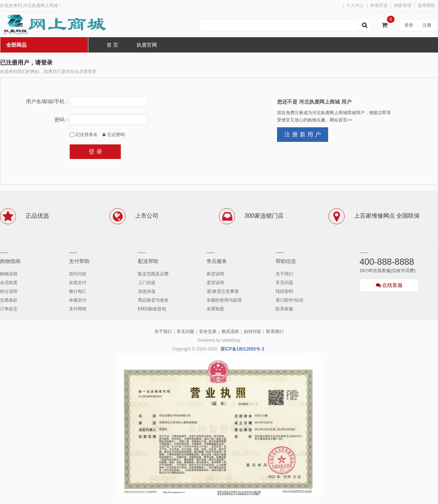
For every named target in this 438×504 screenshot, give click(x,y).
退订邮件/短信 (289, 300)
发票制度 (215, 309)
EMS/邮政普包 (152, 309)
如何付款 (253, 332)
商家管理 (403, 5)
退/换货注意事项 (222, 291)
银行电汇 (78, 291)
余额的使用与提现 (224, 300)
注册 (427, 25)
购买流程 (230, 332)
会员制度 (9, 283)
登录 (409, 25)
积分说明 (9, 291)
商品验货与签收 (153, 300)
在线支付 (78, 283)
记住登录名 (84, 135)
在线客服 (389, 285)
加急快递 (147, 291)
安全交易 (208, 332)
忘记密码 (114, 135)
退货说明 (215, 283)
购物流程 (9, 274)
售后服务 (217, 261)
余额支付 (78, 300)
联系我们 (275, 332)
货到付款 (78, 274)
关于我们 (284, 274)
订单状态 (9, 309)
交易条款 (9, 300)
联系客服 (284, 309)
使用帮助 (426, 5)
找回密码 (284, 291)
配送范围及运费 (153, 274)
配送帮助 (148, 261)
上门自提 (147, 283)
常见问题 (284, 283)
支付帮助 (79, 261)
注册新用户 (303, 134)
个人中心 (355, 5)
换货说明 (215, 274)
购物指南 (10, 261)
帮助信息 (286, 261)
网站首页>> (341, 120)
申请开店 (379, 5)
